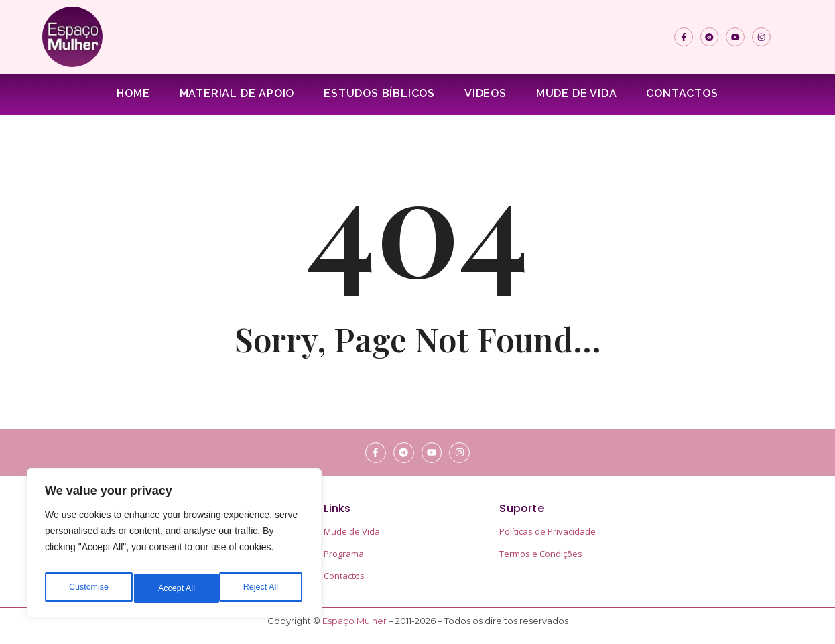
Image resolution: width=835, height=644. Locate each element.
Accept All (262, 588)
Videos (486, 93)
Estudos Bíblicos (379, 93)
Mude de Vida (577, 93)
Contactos (682, 93)
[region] (174, 547)
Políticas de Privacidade (548, 531)
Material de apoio (237, 93)
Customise (88, 588)
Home (133, 93)
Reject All (176, 588)
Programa (344, 554)
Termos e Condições (541, 554)
